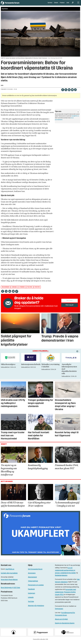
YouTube (31, 604)
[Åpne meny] (78, 4)
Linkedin (31, 600)
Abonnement (32, 579)
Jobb (68, 4)
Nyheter (50, 4)
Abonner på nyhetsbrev (36, 608)
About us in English (61, 622)
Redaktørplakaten (61, 578)
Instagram (32, 596)
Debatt (56, 4)
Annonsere (32, 576)
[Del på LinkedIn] (69, 92)
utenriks (22, 289)
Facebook (31, 592)
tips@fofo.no (75, 118)
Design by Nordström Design (65, 626)
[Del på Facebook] (63, 92)
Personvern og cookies (36, 587)
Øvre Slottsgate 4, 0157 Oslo (10, 590)
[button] (78, 354)
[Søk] (73, 4)
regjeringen (6, 289)
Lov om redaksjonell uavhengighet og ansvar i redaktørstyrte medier (65, 573)
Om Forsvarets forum (35, 572)
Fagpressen (59, 611)
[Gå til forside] (15, 4)
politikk (30, 289)
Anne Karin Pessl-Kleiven (9, 582)
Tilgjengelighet (33, 583)
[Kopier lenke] (75, 92)
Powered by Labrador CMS (40, 642)
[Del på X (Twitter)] (66, 92)
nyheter (37, 289)
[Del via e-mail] (72, 92)
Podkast (62, 4)
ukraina (14, 289)
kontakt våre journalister (9, 576)
